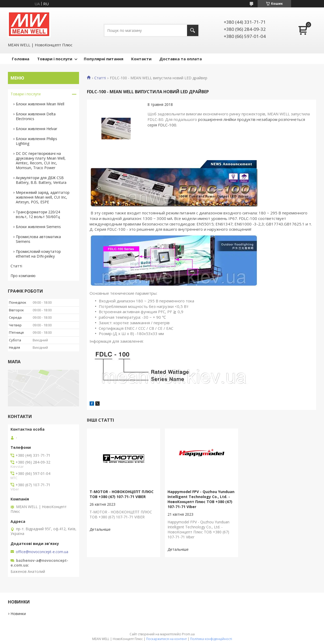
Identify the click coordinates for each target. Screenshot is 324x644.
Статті (100, 78)
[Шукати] (193, 30)
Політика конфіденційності (211, 639)
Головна (21, 59)
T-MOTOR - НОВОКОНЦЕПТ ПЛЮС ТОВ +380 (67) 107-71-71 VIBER (122, 494)
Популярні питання (104, 59)
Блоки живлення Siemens (38, 227)
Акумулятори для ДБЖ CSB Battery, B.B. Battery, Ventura (41, 180)
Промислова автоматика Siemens (38, 239)
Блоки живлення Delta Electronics (36, 116)
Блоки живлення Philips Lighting (36, 141)
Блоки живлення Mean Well (40, 104)
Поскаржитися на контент (166, 639)
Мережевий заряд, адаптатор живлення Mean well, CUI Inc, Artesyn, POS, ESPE (43, 197)
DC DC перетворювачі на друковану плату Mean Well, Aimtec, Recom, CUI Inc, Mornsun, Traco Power (41, 161)
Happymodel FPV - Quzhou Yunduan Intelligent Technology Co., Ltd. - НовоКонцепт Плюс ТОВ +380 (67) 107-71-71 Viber (201, 499)
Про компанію (23, 276)
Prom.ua (188, 634)
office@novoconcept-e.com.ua (42, 552)
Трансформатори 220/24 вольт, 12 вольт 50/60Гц (38, 214)
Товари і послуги (55, 59)
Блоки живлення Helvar (36, 129)
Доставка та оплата (181, 59)
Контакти (141, 59)
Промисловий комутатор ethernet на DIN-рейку (38, 254)
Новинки (18, 614)
